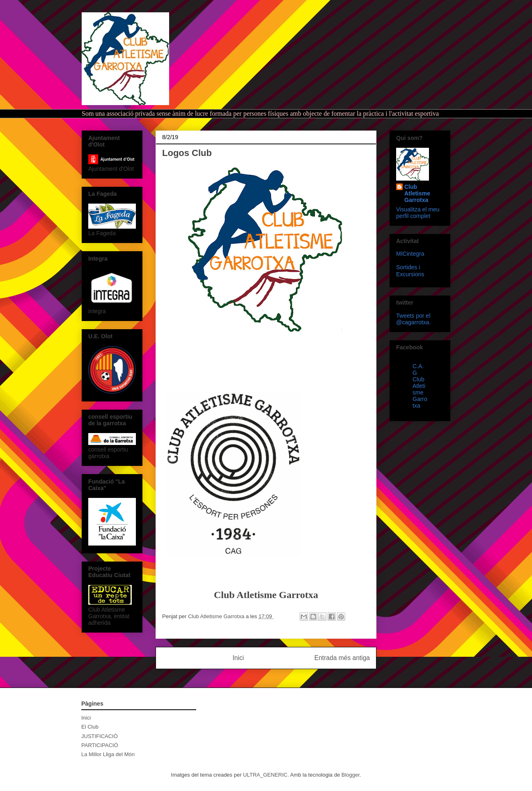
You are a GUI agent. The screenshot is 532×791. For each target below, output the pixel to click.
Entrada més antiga (342, 658)
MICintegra (410, 254)
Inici (238, 658)
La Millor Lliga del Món (108, 754)
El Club (90, 727)
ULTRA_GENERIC (265, 775)
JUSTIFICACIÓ (100, 736)
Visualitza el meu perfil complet (418, 213)
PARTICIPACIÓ (100, 745)
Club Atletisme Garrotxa (417, 193)
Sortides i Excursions (410, 271)
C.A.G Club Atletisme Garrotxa (420, 386)
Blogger (351, 775)
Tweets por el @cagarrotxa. (413, 319)
